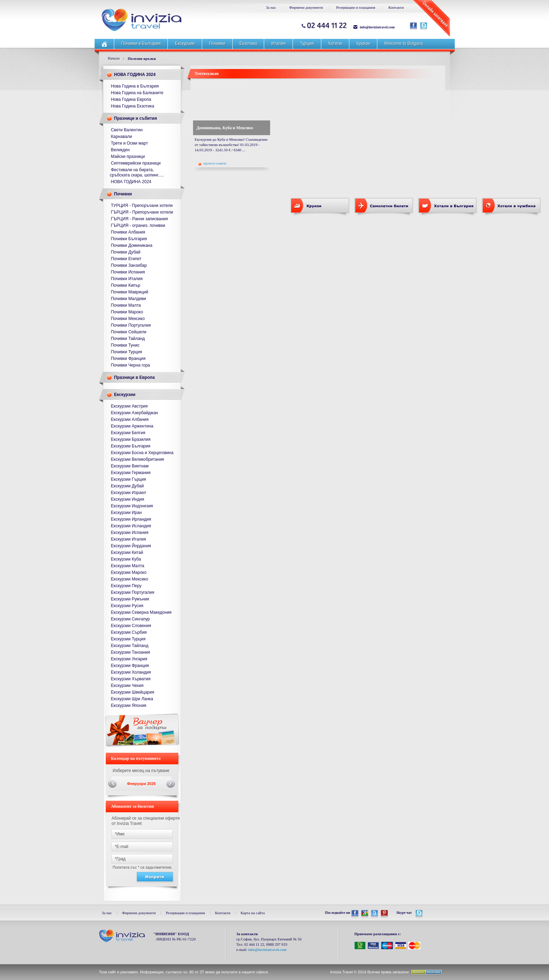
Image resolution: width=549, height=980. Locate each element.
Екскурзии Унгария (129, 659)
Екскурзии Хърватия (131, 679)
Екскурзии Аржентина (132, 426)
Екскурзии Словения (131, 626)
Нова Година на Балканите (137, 93)
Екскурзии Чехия (127, 686)
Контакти (396, 7)
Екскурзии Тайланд (130, 646)
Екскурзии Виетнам (130, 466)
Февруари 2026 (142, 784)
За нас (271, 7)
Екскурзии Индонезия (132, 506)
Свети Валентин (127, 130)
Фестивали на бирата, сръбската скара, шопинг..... (137, 172)
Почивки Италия (127, 279)
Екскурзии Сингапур (131, 619)
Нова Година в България (135, 86)
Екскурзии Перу (126, 586)
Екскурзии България (131, 446)
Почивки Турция (127, 352)
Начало (114, 58)
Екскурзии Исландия (131, 526)
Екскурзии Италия (129, 539)
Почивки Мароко (127, 312)
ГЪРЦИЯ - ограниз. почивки (138, 225)
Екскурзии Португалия (133, 592)
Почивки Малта (126, 305)
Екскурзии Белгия (128, 433)
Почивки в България (141, 43)
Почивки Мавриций (130, 292)
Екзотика (248, 43)
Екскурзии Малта (128, 566)
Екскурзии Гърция (129, 479)
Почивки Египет (126, 259)
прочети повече (212, 164)
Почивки (217, 43)
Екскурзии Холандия (131, 672)
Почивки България (129, 239)
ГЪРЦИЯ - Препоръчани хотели (142, 212)
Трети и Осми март (130, 143)
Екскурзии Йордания (131, 546)
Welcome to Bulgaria (404, 43)
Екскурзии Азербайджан (135, 413)
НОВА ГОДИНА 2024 (135, 75)
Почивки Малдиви (129, 299)
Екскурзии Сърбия (129, 632)
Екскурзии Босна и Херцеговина (142, 453)
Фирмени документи (306, 7)
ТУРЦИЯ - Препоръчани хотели (142, 206)
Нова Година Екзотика (133, 106)
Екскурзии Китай (127, 552)
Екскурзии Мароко (129, 572)
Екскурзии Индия (128, 499)
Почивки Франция (128, 359)
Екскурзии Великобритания (138, 459)
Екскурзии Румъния (130, 599)
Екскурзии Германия (131, 473)
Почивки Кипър (126, 285)
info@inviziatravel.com (377, 27)
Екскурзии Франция (130, 666)
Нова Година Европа (131, 99)
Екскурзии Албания (130, 419)
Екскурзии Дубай (128, 486)
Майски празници (128, 157)
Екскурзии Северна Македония (141, 612)
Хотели (335, 43)
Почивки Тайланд (128, 339)
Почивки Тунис (125, 345)
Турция (307, 43)
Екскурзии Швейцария (133, 692)
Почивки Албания (128, 232)
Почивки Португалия (131, 325)
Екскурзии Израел (129, 493)
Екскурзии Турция (128, 639)
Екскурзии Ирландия (131, 519)
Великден (121, 150)
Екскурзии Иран (126, 513)
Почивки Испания (128, 272)
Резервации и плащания (356, 7)
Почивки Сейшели (129, 332)
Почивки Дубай (126, 252)
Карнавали (122, 137)
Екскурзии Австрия (129, 406)
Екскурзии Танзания (131, 652)
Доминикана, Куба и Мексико (225, 128)
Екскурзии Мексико (130, 579)
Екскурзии (185, 43)
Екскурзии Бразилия (131, 439)
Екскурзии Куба (126, 559)
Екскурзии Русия (127, 606)
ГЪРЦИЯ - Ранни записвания (140, 219)
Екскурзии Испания (130, 533)
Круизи (363, 43)
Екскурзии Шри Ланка (132, 699)
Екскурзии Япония (129, 706)
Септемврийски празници (136, 163)
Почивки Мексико (128, 319)
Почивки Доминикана (132, 245)
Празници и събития (136, 118)
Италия (278, 43)
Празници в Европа (135, 377)
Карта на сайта (253, 913)
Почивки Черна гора (131, 365)
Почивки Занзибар (129, 265)
